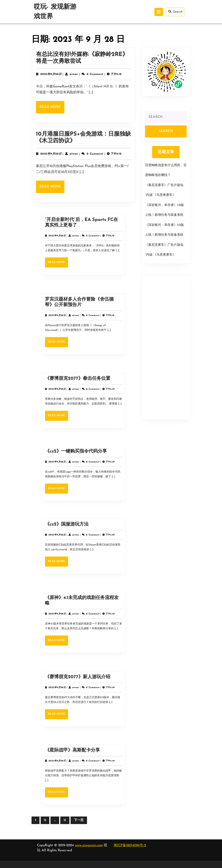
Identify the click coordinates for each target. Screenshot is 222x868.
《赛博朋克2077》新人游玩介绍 (81, 687)
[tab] (159, 12)
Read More (55, 107)
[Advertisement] (166, 347)
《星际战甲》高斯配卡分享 (78, 762)
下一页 (79, 820)
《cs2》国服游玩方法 (75, 535)
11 (65, 820)
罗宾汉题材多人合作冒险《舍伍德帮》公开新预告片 (81, 313)
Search (175, 12)
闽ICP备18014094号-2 (130, 845)
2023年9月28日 (54, 75)
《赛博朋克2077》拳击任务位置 (81, 389)
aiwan (75, 75)
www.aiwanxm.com (89, 845)
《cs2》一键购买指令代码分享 (80, 462)
